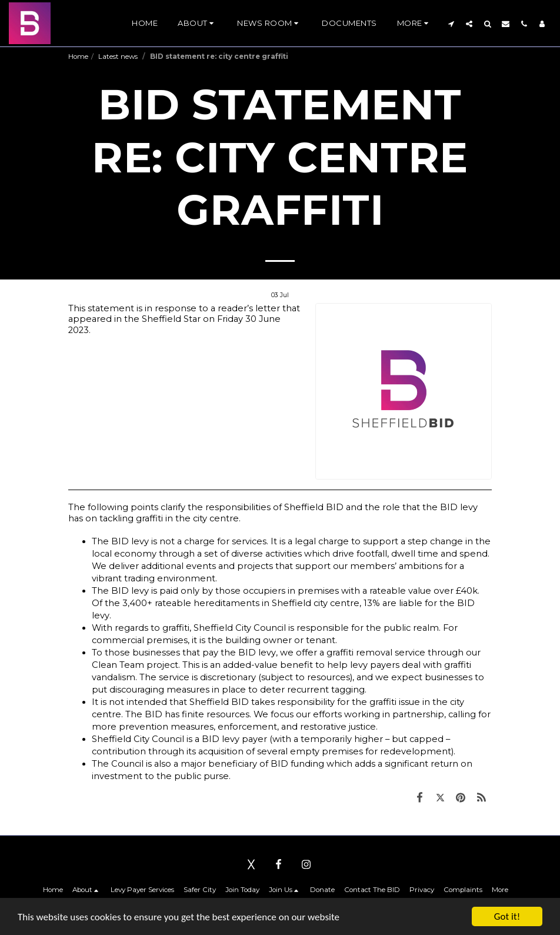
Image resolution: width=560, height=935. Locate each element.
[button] (197, 24)
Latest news (119, 56)
